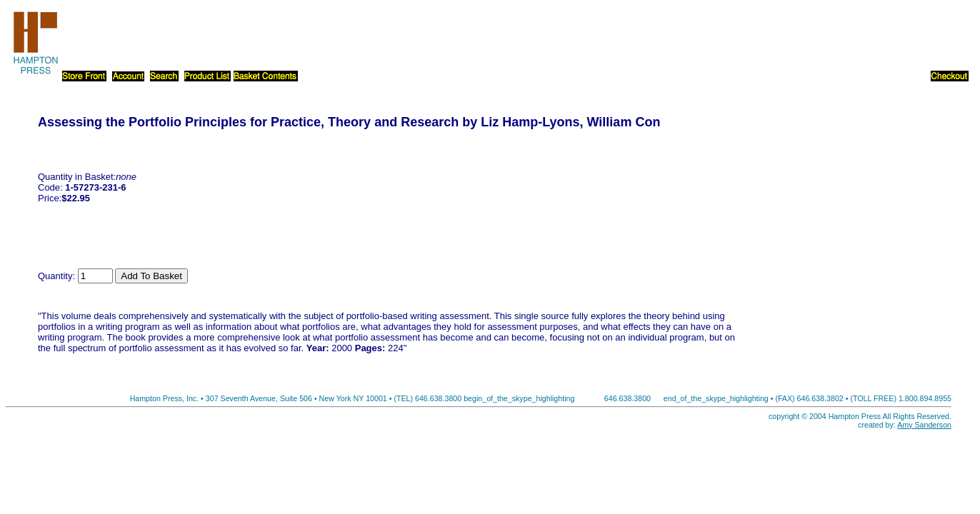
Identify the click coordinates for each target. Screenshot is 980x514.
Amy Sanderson (924, 425)
